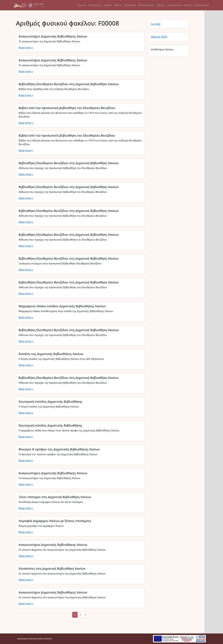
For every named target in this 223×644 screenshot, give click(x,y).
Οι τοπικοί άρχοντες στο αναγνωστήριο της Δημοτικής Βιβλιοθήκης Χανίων (62, 550)
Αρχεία (108, 5)
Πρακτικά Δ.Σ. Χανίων (180, 5)
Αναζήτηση (95, 5)
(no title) (156, 24)
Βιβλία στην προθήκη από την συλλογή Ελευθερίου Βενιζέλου (54, 89)
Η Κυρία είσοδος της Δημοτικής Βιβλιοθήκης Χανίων (49, 407)
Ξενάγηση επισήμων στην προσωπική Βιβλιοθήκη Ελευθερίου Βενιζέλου (60, 263)
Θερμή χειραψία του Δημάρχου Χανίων (41, 526)
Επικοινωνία (202, 5)
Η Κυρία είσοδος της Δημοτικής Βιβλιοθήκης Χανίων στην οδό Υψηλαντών (61, 359)
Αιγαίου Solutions (44, 639)
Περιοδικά (130, 5)
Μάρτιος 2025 (159, 37)
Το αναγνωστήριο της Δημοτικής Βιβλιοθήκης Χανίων (49, 41)
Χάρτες (161, 5)
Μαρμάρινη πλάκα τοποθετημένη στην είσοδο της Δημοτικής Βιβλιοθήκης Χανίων (66, 311)
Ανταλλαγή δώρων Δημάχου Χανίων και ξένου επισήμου (51, 502)
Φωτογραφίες (146, 5)
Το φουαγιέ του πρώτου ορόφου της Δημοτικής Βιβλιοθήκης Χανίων (58, 454)
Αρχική (82, 5)
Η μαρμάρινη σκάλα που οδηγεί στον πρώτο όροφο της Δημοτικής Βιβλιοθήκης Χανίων (69, 430)
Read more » (26, 48)
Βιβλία (118, 5)
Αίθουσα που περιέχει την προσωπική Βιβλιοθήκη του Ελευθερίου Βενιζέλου (63, 168)
